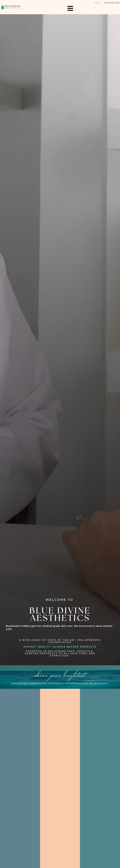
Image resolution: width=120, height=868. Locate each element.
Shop (97, 3)
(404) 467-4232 (112, 3)
